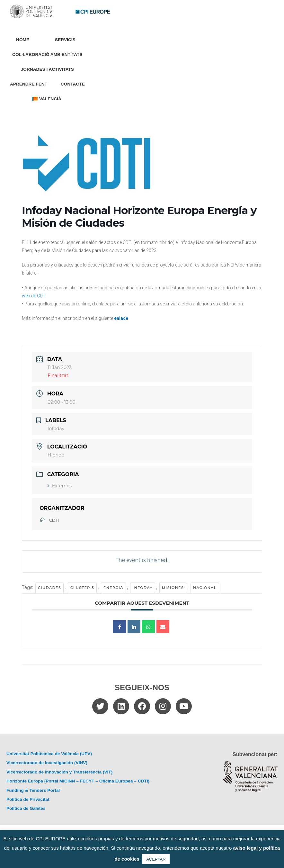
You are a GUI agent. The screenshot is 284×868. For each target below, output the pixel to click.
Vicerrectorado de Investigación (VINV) (47, 763)
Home (23, 40)
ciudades (49, 588)
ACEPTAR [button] (156, 859)
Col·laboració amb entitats (47, 54)
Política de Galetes (26, 808)
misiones (173, 588)
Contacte (73, 84)
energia (113, 588)
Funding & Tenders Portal (33, 790)
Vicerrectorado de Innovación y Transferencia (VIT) (59, 772)
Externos (60, 486)
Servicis (67, 40)
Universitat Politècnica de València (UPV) (49, 754)
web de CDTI (34, 296)
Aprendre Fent (29, 84)
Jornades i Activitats (47, 69)
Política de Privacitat (28, 799)
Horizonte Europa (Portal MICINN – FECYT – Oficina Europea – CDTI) (78, 781)
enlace (121, 318)
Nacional (205, 588)
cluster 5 (82, 588)
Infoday (143, 588)
